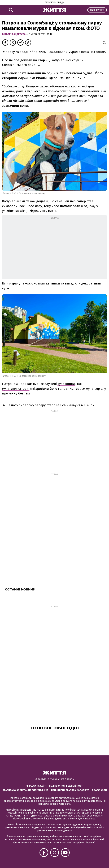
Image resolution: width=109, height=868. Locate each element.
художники (66, 384)
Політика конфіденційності (66, 786)
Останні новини (20, 589)
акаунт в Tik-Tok (82, 405)
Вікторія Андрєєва (14, 34)
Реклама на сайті (36, 786)
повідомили (23, 60)
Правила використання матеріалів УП (25, 790)
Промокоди (99, 790)
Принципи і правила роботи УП (70, 790)
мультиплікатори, (16, 389)
